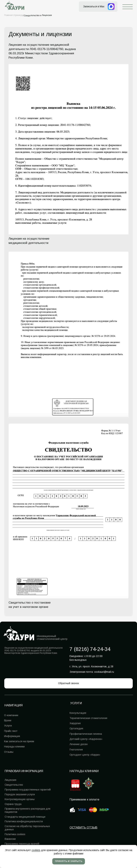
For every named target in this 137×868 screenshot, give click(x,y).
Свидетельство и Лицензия (38, 15)
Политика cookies (15, 834)
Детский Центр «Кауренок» (86, 739)
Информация (12, 736)
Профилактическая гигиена (86, 734)
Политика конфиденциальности (24, 821)
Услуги (8, 726)
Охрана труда (13, 804)
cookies (36, 850)
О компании (11, 715)
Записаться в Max (94, 6)
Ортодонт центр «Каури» (85, 755)
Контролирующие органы (20, 799)
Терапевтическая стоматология (88, 718)
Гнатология (76, 750)
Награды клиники (84, 771)
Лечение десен (79, 744)
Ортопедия (76, 728)
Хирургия (75, 723)
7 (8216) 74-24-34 (90, 649)
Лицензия (10, 780)
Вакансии (10, 839)
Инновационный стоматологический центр (52, 638)
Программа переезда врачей (22, 844)
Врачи (8, 720)
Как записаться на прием (19, 741)
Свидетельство (14, 785)
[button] (68, 683)
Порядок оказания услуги (20, 794)
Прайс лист (11, 731)
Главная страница (13, 15)
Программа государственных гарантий (28, 790)
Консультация (78, 713)
